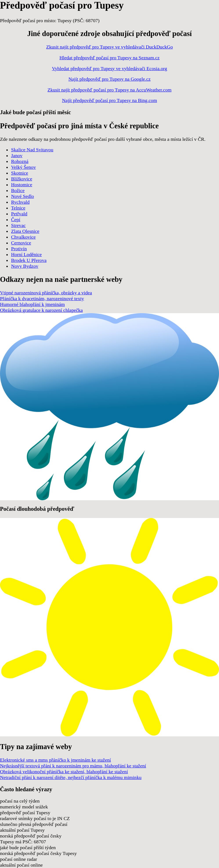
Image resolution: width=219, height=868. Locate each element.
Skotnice (20, 173)
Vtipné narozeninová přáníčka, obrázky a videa (46, 293)
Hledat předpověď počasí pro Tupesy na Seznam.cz (110, 58)
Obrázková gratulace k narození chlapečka (41, 310)
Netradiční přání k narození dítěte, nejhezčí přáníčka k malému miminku (71, 777)
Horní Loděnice (26, 254)
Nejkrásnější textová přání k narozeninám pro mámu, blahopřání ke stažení (73, 766)
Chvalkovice (23, 237)
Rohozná (20, 161)
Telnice (18, 208)
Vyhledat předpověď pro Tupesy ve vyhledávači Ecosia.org (109, 68)
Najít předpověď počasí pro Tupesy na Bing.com (110, 100)
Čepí (16, 219)
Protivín (19, 249)
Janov (17, 155)
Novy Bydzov (25, 266)
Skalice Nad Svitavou (32, 150)
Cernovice (21, 243)
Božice (18, 190)
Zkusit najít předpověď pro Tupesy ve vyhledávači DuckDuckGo (110, 47)
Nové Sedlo (23, 196)
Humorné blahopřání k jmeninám (32, 304)
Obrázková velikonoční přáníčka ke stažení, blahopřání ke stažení (64, 772)
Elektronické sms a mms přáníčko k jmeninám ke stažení (56, 760)
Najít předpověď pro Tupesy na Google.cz (110, 79)
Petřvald (19, 214)
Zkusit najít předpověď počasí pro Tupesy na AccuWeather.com (110, 90)
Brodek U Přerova (29, 260)
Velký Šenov (23, 167)
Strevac (18, 225)
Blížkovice (22, 179)
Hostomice (22, 185)
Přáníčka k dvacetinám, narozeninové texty (42, 298)
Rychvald (20, 202)
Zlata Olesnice (25, 231)
